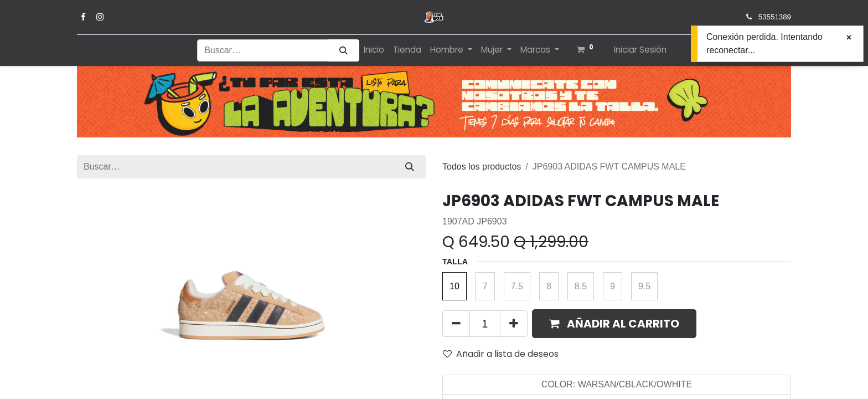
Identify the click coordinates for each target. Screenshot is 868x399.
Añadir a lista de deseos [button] (501, 354)
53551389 (775, 17)
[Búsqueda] (343, 51)
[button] (614, 324)
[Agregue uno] (514, 324)
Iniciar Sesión (640, 50)
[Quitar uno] (456, 324)
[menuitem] (374, 50)
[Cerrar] (849, 38)
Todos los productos (482, 167)
